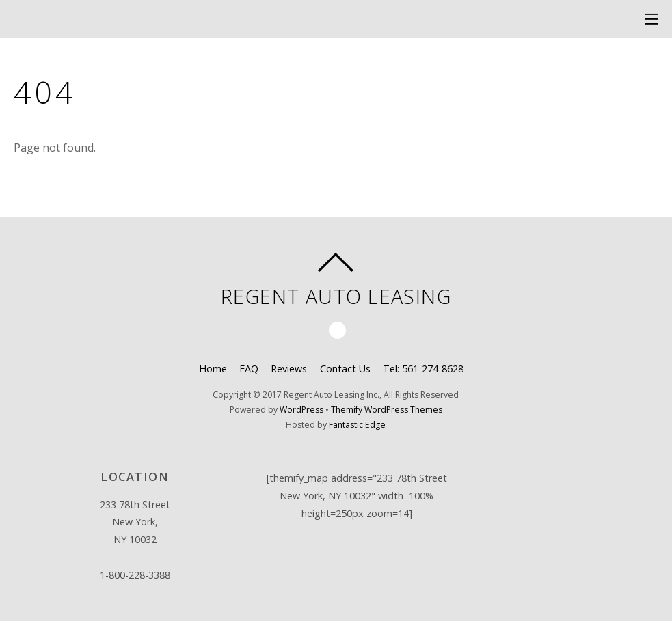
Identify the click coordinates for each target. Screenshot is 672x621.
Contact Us (345, 369)
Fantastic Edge (357, 425)
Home (213, 369)
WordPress (301, 410)
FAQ (249, 369)
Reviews (289, 369)
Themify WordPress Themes (387, 410)
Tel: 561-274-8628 (423, 369)
